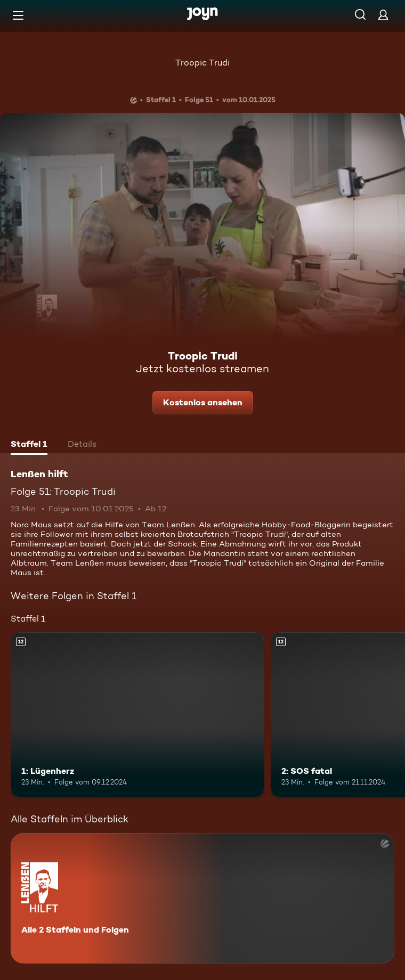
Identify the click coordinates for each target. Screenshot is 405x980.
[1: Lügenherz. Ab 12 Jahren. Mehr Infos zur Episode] (137, 714)
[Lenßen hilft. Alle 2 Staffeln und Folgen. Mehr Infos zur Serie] (203, 898)
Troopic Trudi (203, 63)
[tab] (29, 445)
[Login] (383, 15)
